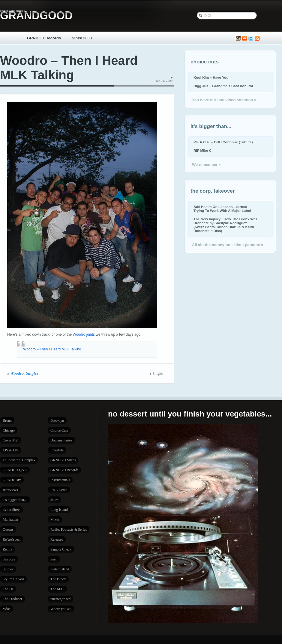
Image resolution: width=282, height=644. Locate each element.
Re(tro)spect (12, 539)
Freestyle (57, 450)
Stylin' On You (13, 579)
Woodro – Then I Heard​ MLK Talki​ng (52, 349)
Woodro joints (84, 334)
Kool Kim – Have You (211, 77)
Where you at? (61, 609)
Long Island (59, 510)
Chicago (9, 430)
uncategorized (60, 599)
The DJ (8, 589)
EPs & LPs (11, 450)
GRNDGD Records (44, 38)
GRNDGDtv (12, 480)
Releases (57, 539)
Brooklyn (57, 420)
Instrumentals (60, 480)
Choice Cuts (59, 430)
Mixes (55, 520)
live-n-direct (12, 510)
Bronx (7, 420)
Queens (8, 530)
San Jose (9, 559)
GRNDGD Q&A (15, 470)
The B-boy (58, 579)
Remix (7, 549)
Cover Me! (10, 440)
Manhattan (10, 520)
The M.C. (57, 589)
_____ (11, 38)
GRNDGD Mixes (63, 460)
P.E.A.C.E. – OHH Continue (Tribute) (223, 142)
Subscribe (257, 38)
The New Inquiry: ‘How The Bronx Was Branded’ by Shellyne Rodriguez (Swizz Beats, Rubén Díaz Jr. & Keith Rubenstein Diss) (225, 225)
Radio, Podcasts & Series (69, 530)
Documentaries (61, 440)
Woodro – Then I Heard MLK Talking (69, 68)
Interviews (10, 490)
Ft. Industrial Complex (19, 460)
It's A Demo (59, 490)
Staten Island (60, 569)
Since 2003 (82, 38)
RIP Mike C (202, 150)
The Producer (12, 599)
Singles (32, 373)
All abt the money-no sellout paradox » (228, 245)
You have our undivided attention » (224, 100)
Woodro (17, 373)
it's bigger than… (15, 500)
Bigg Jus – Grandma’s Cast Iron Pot (223, 86)
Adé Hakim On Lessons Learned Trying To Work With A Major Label (222, 209)
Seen (54, 559)
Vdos (6, 609)
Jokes (54, 500)
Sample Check (61, 549)
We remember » (206, 165)
